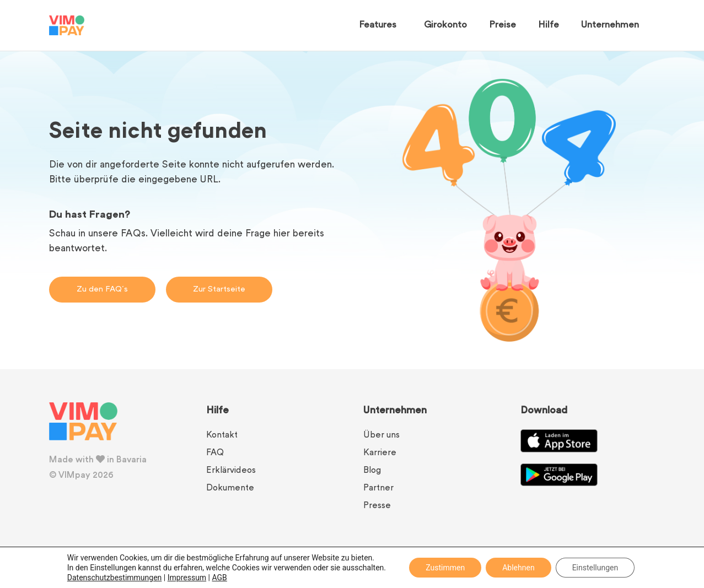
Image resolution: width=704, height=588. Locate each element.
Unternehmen (613, 25)
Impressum (187, 578)
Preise (503, 25)
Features (380, 25)
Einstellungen (595, 568)
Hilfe (549, 25)
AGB (220, 578)
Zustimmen (445, 568)
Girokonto (445, 25)
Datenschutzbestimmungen (115, 578)
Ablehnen (518, 568)
